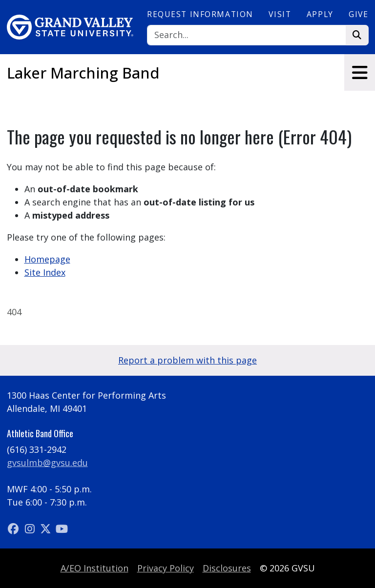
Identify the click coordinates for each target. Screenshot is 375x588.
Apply (320, 14)
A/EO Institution (94, 568)
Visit (280, 14)
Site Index (45, 272)
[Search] (247, 35)
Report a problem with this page (187, 360)
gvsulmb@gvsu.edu (47, 463)
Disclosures (227, 568)
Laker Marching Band (83, 73)
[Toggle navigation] (360, 72)
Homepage (47, 259)
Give (358, 14)
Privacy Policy (166, 568)
